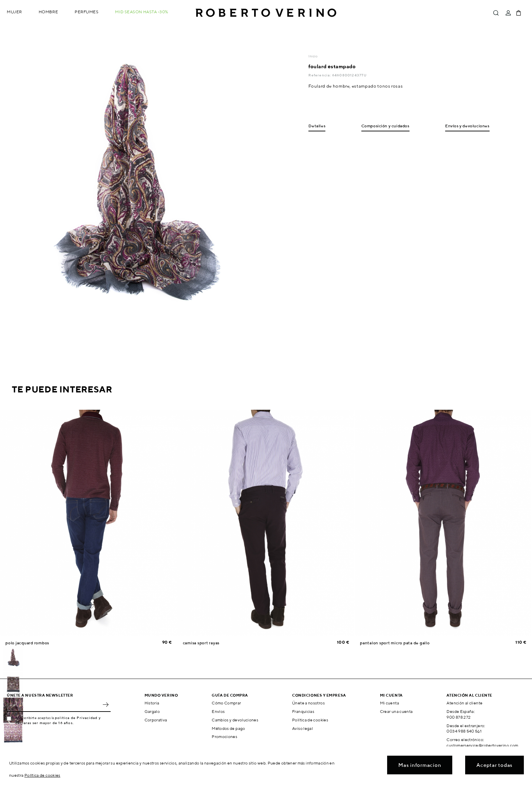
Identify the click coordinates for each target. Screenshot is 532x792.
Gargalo (152, 711)
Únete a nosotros (308, 703)
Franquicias (303, 711)
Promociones (224, 736)
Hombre (48, 12)
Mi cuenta (389, 703)
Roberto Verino (266, 13)
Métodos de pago (228, 728)
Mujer (14, 12)
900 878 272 (459, 717)
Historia (152, 703)
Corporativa (156, 720)
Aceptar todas (495, 765)
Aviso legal (302, 728)
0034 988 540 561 (464, 731)
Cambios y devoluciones (235, 720)
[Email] (54, 704)
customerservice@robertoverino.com (482, 745)
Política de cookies (310, 720)
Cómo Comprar (226, 703)
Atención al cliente (464, 703)
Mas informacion (420, 765)
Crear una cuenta (396, 711)
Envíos (218, 711)
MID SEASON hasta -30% (142, 12)
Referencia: (320, 75)
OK (106, 704)
